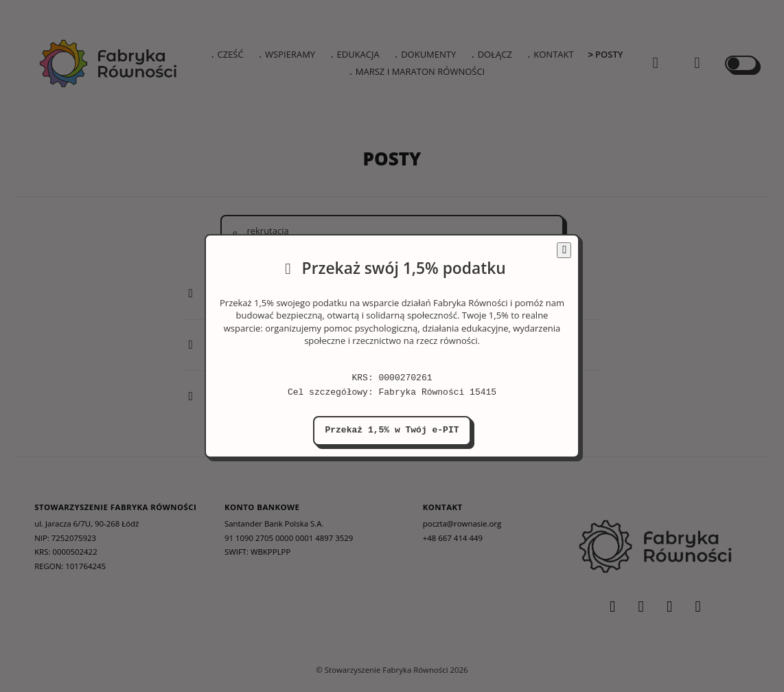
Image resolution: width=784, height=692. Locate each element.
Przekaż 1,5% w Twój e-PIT (392, 430)
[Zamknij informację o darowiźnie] (564, 250)
